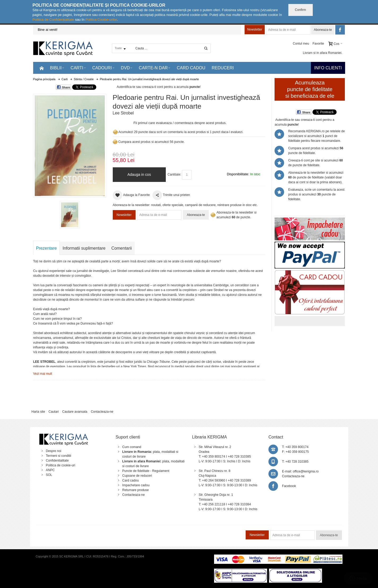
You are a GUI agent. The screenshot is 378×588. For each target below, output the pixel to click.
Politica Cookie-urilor (101, 20)
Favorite (318, 44)
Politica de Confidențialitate (53, 20)
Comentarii (122, 248)
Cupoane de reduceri (137, 476)
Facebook (289, 486)
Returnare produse (136, 490)
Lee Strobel (123, 113)
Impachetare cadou (136, 485)
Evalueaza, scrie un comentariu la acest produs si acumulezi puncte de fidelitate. (316, 194)
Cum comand (132, 447)
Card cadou (131, 480)
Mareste (69, 145)
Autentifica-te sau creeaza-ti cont (140, 87)
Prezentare (46, 248)
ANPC (50, 470)
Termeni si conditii (58, 456)
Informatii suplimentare (84, 248)
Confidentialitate (57, 461)
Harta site (38, 412)
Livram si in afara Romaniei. (323, 53)
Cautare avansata (75, 412)
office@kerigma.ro (306, 471)
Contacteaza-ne (102, 412)
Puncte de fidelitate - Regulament (146, 471)
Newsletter (255, 29)
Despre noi (54, 451)
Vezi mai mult (43, 374)
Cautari (54, 412)
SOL (49, 475)
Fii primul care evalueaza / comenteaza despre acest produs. (180, 123)
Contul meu (301, 44)
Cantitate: (174, 174)
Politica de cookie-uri (61, 465)
